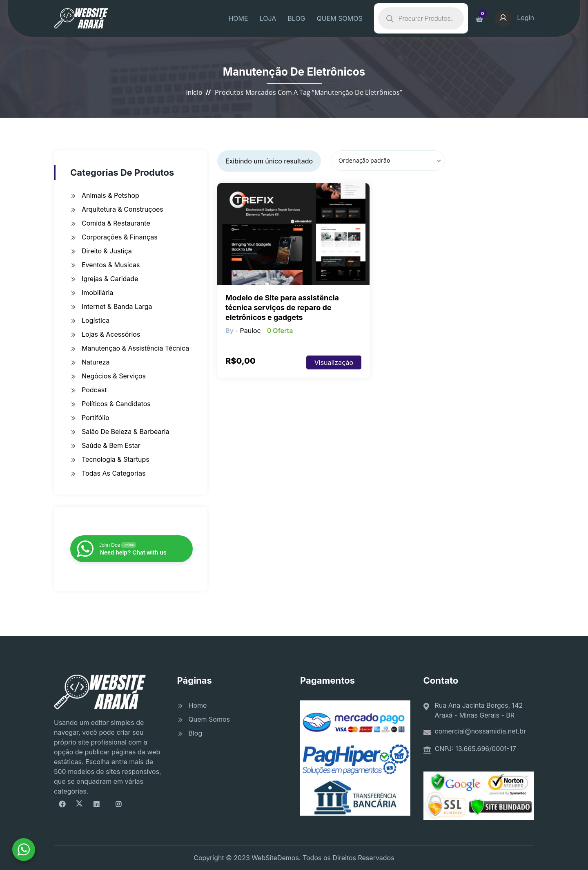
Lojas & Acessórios (111, 334)
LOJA (268, 18)
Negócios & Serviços (114, 376)
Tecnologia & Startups (116, 459)
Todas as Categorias (114, 473)
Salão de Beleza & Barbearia (126, 432)
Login (514, 18)
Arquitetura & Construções (122, 209)
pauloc (250, 331)
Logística (96, 320)
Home (198, 705)
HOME (238, 18)
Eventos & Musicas (111, 265)
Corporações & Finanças (120, 237)
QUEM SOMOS (340, 18)
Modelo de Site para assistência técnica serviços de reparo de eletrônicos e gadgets (282, 308)
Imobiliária (97, 293)
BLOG (296, 18)
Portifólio (96, 418)
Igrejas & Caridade (110, 279)
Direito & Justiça (107, 251)
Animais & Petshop (110, 195)
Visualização (334, 362)
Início (194, 92)
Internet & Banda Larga (117, 306)
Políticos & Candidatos (116, 404)
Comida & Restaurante (116, 223)
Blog (196, 733)
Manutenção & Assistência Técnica (135, 348)
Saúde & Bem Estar (111, 445)
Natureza (96, 362)
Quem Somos (209, 719)
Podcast (94, 390)
